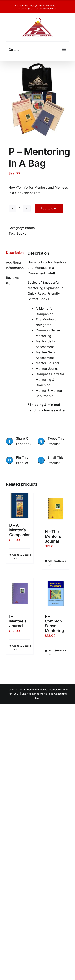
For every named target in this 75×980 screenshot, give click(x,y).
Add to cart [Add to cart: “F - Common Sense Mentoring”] (51, 652)
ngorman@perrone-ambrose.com (37, 8)
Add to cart (49, 208)
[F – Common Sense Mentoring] (55, 594)
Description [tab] (14, 253)
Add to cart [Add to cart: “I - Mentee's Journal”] (16, 647)
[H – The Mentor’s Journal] (55, 509)
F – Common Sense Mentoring (54, 623)
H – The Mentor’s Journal (53, 536)
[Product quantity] (20, 208)
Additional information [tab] (14, 265)
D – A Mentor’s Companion (20, 530)
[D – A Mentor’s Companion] (20, 506)
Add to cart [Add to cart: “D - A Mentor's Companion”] (16, 557)
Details (27, 555)
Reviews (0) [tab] (12, 280)
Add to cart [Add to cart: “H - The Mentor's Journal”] (51, 563)
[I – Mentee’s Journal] (20, 594)
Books (30, 228)
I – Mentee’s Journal (18, 621)
